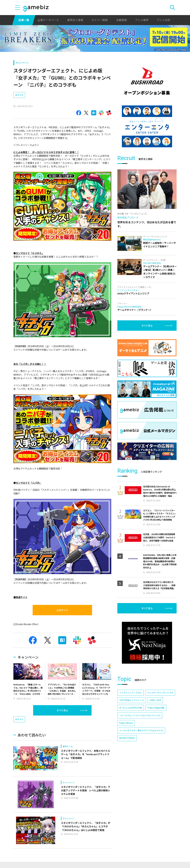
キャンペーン (22, 63)
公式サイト (62, 610)
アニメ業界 (142, 20)
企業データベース (48, 20)
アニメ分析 (164, 20)
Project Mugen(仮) (156, 708)
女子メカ (19, 95)
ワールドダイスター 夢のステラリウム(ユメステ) (141, 730)
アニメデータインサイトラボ (160, 693)
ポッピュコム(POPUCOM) (131, 708)
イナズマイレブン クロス (130, 693)
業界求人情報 (75, 20)
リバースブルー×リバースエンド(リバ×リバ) (140, 715)
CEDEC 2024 (155, 700)
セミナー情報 (100, 20)
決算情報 (121, 20)
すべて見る (62, 710)
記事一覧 (24, 20)
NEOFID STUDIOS (127, 738)
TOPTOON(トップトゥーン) (132, 700)
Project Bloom (126, 723)
